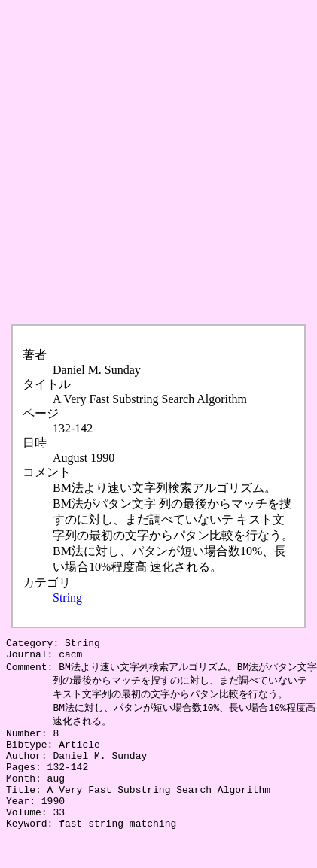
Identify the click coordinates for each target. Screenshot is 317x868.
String (67, 598)
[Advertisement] (157, 162)
